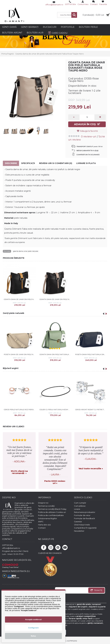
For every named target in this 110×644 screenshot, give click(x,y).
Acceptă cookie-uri (33, 619)
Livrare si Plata (86, 163)
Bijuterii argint (11, 368)
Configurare (33, 628)
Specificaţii (28, 163)
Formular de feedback (84, 518)
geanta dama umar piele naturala (26, 251)
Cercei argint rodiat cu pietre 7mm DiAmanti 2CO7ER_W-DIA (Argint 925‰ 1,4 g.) (91, 410)
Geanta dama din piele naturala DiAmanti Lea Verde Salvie (55, 354)
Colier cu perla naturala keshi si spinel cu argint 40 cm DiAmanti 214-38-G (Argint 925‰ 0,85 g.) (55, 410)
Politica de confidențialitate (51, 515)
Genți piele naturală (14, 313)
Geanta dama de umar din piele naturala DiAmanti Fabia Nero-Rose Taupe (55, 299)
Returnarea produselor (85, 512)
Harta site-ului (44, 525)
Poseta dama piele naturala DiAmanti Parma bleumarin (91, 354)
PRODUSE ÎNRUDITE (14, 258)
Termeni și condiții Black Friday (52, 509)
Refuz (33, 636)
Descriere (11, 163)
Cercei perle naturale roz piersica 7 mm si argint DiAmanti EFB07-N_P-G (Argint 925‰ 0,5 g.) (20, 410)
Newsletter (79, 531)
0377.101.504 (8, 545)
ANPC (41, 522)
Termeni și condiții (46, 506)
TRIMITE (96, 591)
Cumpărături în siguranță (85, 528)
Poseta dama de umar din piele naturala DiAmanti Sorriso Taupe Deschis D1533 (20, 354)
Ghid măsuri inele (82, 525)
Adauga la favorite (89, 131)
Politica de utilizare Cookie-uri (52, 512)
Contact (42, 528)
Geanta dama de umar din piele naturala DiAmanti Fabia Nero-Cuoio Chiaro (20, 299)
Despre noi (43, 503)
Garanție (78, 522)
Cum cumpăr (80, 503)
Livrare (77, 509)
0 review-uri (89, 137)
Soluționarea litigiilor (48, 518)
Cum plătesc (80, 506)
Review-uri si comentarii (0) (56, 163)
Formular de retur (82, 515)
